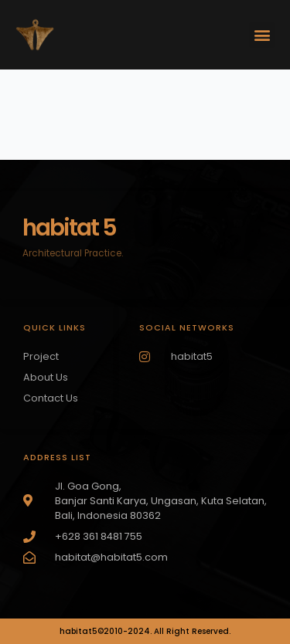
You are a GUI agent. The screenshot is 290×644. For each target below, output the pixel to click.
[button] (262, 35)
